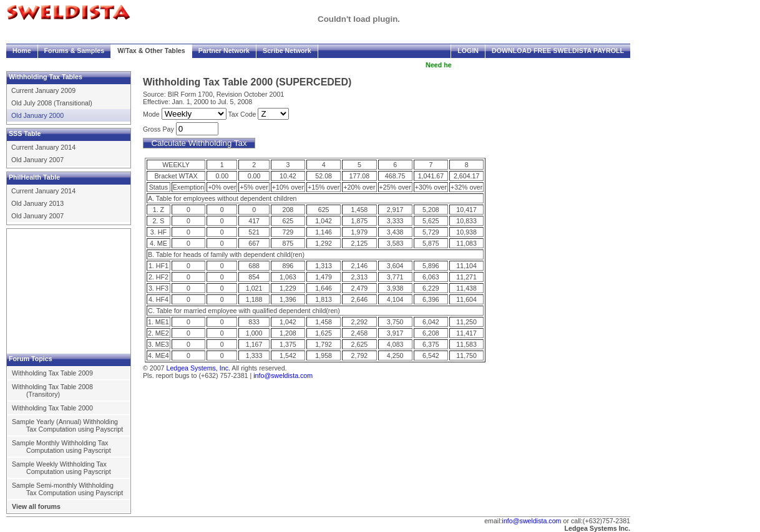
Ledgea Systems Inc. (597, 528)
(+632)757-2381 (607, 521)
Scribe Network (287, 51)
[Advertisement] (69, 291)
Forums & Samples (75, 51)
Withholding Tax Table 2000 (52, 408)
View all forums (36, 506)
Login (468, 51)
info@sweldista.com (283, 375)
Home (22, 51)
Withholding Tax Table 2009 (52, 373)
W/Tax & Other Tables (151, 51)
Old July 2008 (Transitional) (52, 103)
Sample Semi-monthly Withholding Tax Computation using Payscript (67, 489)
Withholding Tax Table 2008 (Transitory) (52, 390)
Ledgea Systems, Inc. (198, 368)
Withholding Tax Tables (46, 77)
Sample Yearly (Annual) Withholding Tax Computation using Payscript (67, 425)
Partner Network (224, 51)
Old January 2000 (37, 115)
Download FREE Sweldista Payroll (558, 51)
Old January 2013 (37, 203)
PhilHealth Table (34, 177)
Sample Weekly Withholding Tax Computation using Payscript (61, 468)
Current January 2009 (43, 90)
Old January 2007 (37, 160)
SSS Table (25, 133)
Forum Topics (31, 359)
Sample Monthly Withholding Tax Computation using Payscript (61, 447)
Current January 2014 (43, 147)
